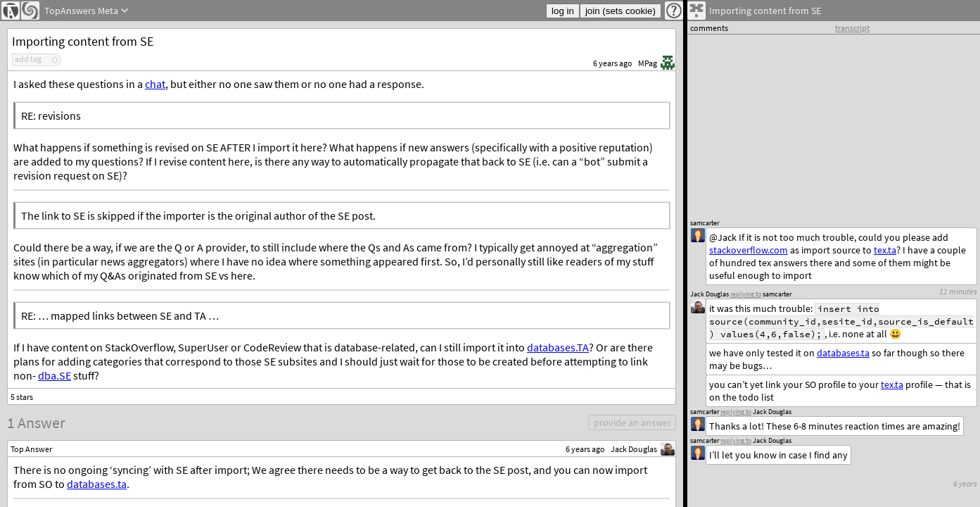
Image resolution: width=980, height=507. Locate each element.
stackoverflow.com (749, 250)
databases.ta (97, 484)
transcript (852, 28)
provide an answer (632, 423)
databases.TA (558, 347)
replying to (736, 440)
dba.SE (55, 375)
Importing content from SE (83, 41)
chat (155, 84)
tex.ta (892, 384)
